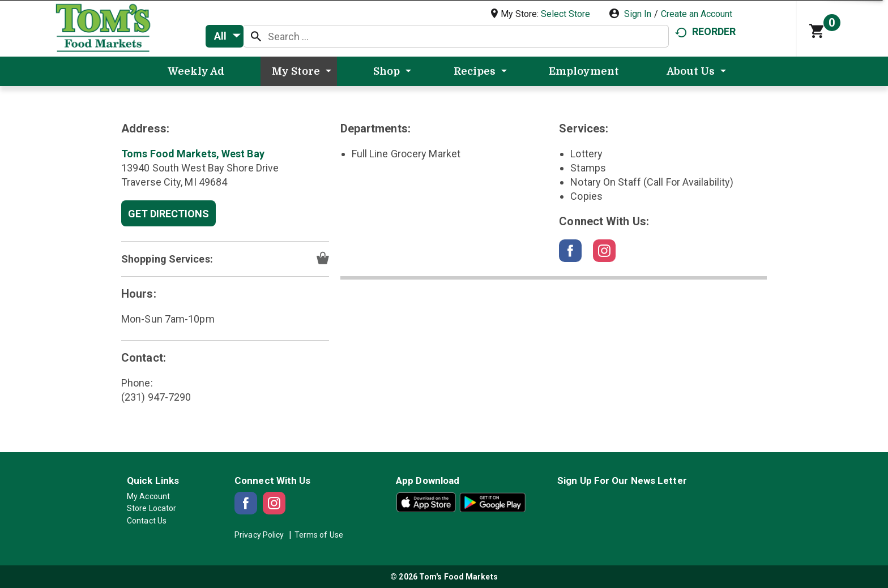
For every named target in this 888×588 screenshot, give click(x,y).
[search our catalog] (256, 36)
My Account (148, 496)
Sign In (638, 14)
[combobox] (225, 36)
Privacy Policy (259, 535)
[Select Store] (567, 14)
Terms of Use (319, 535)
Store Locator (151, 508)
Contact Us (147, 521)
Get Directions (168, 214)
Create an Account (697, 14)
